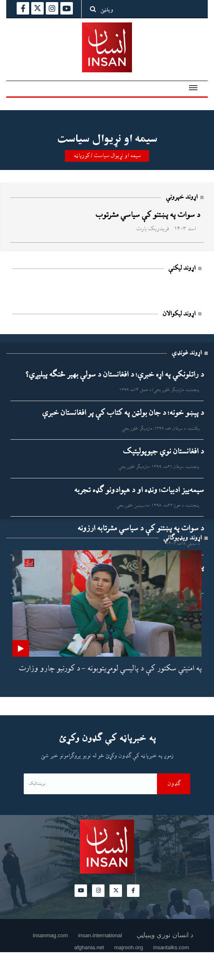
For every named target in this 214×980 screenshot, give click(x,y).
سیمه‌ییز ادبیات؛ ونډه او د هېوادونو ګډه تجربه (139, 490)
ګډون (174, 784)
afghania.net (89, 947)
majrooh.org (128, 947)
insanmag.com (51, 935)
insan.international (100, 935)
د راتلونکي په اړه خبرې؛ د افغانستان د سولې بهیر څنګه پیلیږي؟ (114, 375)
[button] (192, 85)
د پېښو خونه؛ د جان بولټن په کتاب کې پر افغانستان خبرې (123, 413)
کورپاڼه (81, 156)
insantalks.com (171, 947)
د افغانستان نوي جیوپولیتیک (163, 452)
